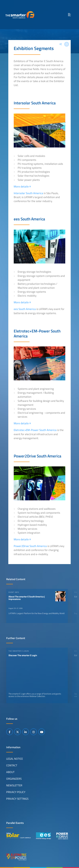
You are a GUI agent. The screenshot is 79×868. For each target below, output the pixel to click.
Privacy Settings (17, 799)
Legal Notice (15, 759)
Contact (12, 765)
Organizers (14, 779)
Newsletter (14, 785)
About (10, 772)
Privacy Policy (16, 792)
